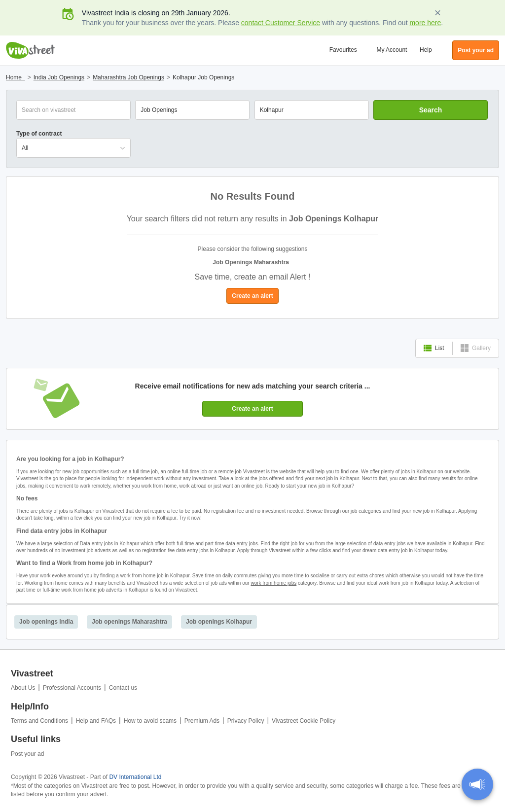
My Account (392, 50)
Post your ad (27, 754)
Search (431, 110)
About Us (23, 688)
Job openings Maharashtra (129, 622)
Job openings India (46, 622)
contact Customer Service (281, 23)
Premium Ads (202, 721)
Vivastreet (31, 50)
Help (426, 50)
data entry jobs (242, 544)
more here (425, 23)
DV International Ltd (135, 777)
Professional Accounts (72, 688)
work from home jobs (273, 583)
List (434, 348)
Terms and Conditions (39, 721)
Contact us (123, 688)
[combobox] (312, 110)
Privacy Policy (246, 721)
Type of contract (39, 134)
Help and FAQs (96, 721)
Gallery (476, 348)
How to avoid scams (150, 721)
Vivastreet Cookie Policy (304, 721)
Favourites (343, 50)
